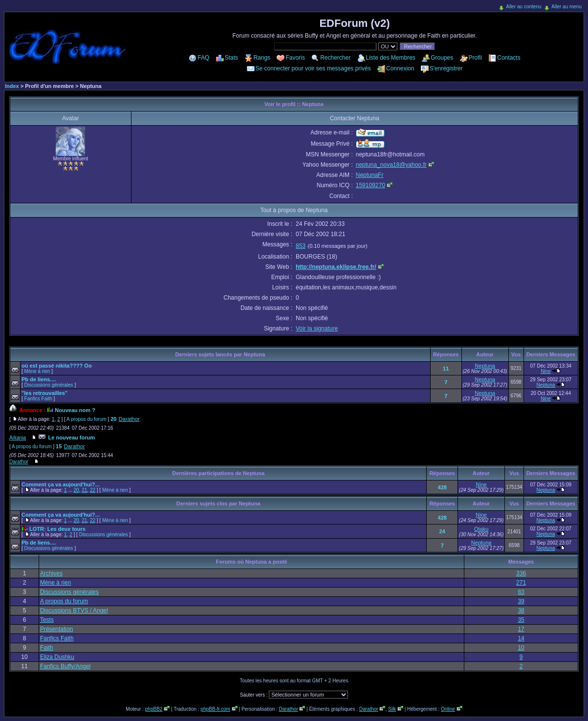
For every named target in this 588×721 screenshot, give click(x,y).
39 (521, 601)
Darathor (129, 419)
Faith (47, 648)
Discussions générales (49, 385)
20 (113, 419)
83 (521, 592)
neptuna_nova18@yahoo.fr (391, 165)
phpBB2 (154, 709)
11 (446, 369)
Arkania (18, 438)
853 (301, 246)
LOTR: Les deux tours (57, 529)
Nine (546, 371)
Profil (475, 58)
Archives (51, 573)
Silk (392, 709)
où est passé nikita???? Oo (57, 366)
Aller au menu (566, 7)
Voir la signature (317, 328)
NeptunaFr (370, 175)
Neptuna (485, 366)
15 (59, 446)
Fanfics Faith (38, 399)
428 (442, 487)
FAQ (203, 58)
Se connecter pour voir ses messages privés (313, 68)
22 (93, 490)
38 (521, 611)
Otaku (481, 529)
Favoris (295, 58)
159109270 (370, 185)
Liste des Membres (391, 58)
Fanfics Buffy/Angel (65, 666)
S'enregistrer (446, 68)
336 (521, 573)
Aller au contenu (523, 7)
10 (521, 648)
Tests (47, 620)
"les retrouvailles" (44, 393)
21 (84, 490)
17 (521, 629)
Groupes (442, 58)
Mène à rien (37, 371)
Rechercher (335, 58)
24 (442, 531)
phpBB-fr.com (215, 709)
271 (521, 583)
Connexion (400, 68)
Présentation (56, 629)
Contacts (509, 58)
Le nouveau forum (72, 437)
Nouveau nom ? (75, 410)
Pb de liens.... (39, 379)
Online (448, 709)
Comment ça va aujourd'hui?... (61, 484)
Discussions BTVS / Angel (74, 611)
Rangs (262, 58)
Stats (231, 58)
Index (12, 86)
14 (521, 638)
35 (521, 620)
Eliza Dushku (57, 657)
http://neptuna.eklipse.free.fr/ (336, 267)
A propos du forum (87, 419)
